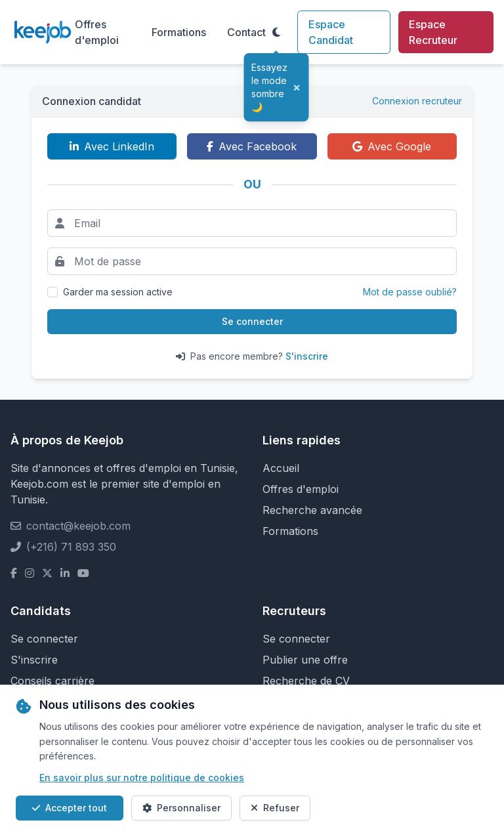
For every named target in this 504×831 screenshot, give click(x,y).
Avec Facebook (252, 146)
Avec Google (392, 146)
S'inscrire (307, 356)
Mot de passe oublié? (410, 292)
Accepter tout (70, 808)
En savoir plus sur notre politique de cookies (142, 778)
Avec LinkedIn (112, 146)
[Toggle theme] (276, 32)
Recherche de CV (306, 681)
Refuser (275, 808)
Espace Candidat (331, 32)
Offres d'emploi (97, 32)
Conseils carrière (52, 681)
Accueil (281, 468)
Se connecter (252, 321)
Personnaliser (181, 808)
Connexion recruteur (417, 101)
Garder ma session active (118, 292)
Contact (246, 32)
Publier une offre (305, 660)
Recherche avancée (312, 510)
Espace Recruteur (433, 32)
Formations (179, 32)
